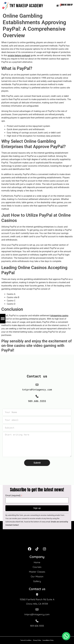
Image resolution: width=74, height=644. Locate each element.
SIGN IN (64, 5)
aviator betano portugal (19, 55)
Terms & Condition (26, 640)
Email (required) (14, 496)
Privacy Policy (37, 640)
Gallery (37, 581)
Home (37, 562)
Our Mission (37, 576)
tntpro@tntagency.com (37, 614)
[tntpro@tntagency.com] (37, 610)
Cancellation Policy (48, 640)
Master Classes (37, 572)
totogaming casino (59, 316)
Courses (37, 567)
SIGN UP (70, 5)
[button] (66, 636)
